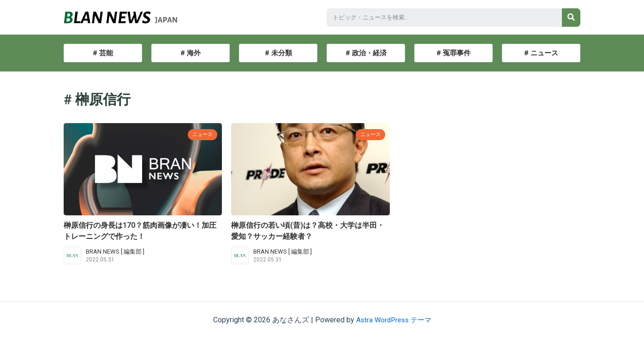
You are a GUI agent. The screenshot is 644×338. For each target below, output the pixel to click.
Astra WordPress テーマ (394, 320)
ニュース (201, 134)
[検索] (571, 18)
